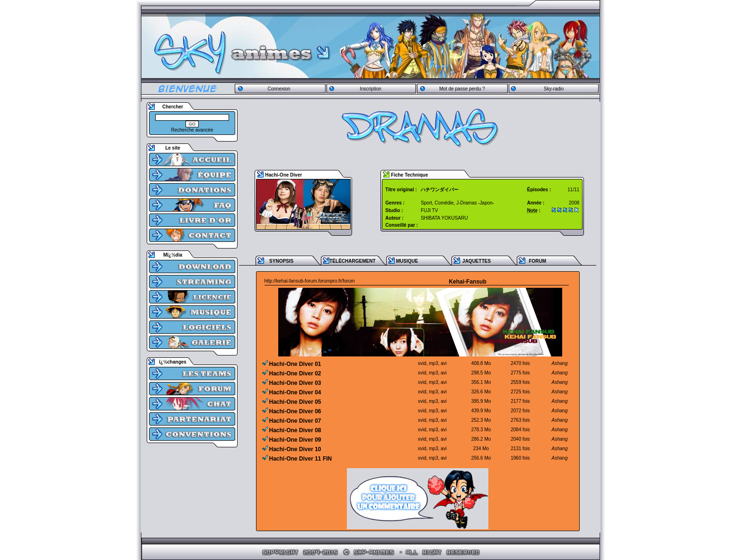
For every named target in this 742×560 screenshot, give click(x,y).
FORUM (537, 261)
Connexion (279, 89)
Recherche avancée (192, 130)
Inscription (371, 89)
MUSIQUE (407, 261)
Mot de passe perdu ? (462, 89)
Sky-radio (554, 89)
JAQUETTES (477, 261)
